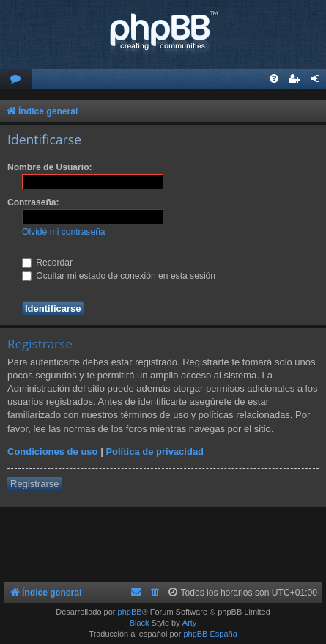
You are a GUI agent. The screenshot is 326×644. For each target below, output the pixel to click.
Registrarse (34, 484)
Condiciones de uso (53, 451)
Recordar (47, 263)
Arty (190, 623)
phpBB (130, 612)
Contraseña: (33, 202)
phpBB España (210, 634)
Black (140, 623)
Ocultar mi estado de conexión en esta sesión (119, 276)
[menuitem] (16, 80)
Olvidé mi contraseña (64, 232)
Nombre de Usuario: (50, 167)
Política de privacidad (155, 451)
